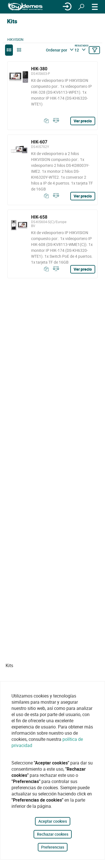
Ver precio (83, 121)
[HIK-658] (53, 244)
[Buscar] (81, 7)
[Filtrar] (94, 50)
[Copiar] (45, 121)
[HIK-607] (53, 170)
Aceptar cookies (53, 821)
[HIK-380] (53, 96)
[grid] (19, 50)
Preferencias (53, 847)
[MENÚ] (95, 7)
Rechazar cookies (53, 834)
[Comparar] (55, 121)
